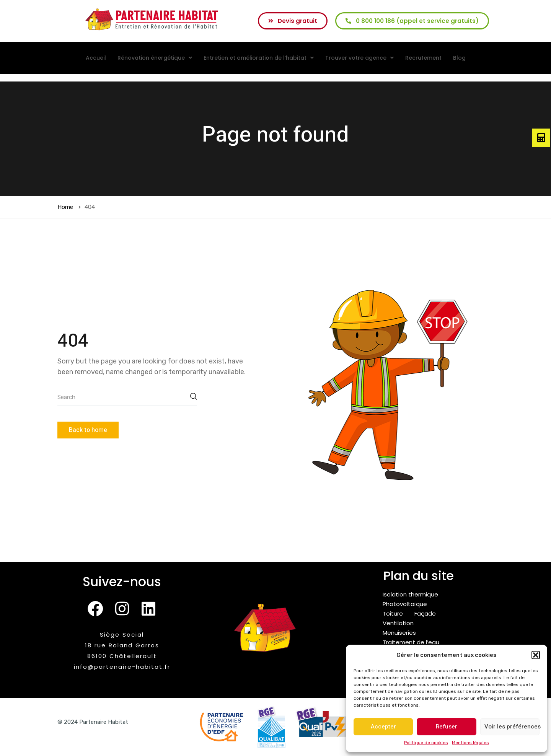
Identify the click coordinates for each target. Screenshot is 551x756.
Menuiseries (399, 633)
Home (65, 207)
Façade (425, 613)
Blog (459, 58)
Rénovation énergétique (155, 58)
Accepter (383, 727)
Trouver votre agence (359, 58)
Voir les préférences (512, 727)
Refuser (447, 727)
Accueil (96, 58)
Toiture (393, 613)
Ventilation (398, 623)
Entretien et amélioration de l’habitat (259, 58)
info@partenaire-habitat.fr (122, 667)
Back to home (88, 430)
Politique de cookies (426, 743)
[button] (536, 655)
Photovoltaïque (405, 604)
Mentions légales (470, 743)
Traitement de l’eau (411, 642)
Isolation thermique (410, 594)
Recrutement (423, 58)
